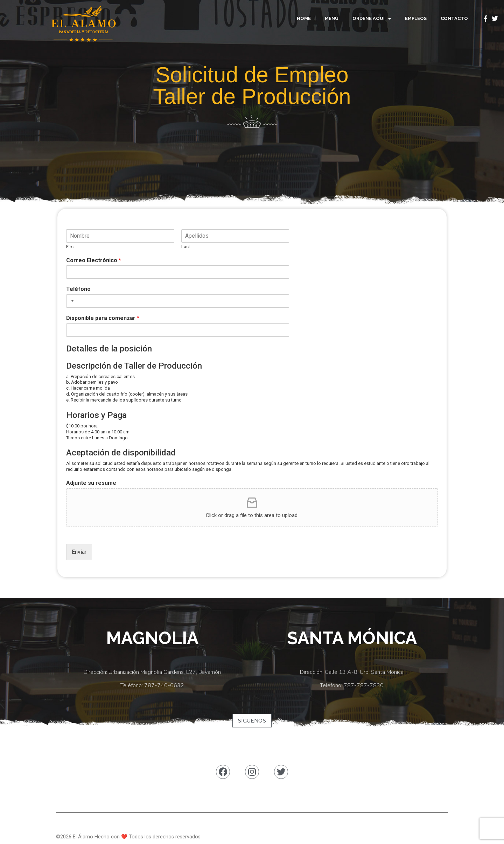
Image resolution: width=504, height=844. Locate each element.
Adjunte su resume (91, 483)
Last (186, 247)
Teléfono (78, 289)
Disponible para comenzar (103, 318)
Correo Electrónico (94, 260)
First (71, 247)
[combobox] (71, 301)
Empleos (416, 18)
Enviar (79, 552)
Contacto (454, 18)
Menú (332, 18)
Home (304, 18)
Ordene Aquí (372, 19)
